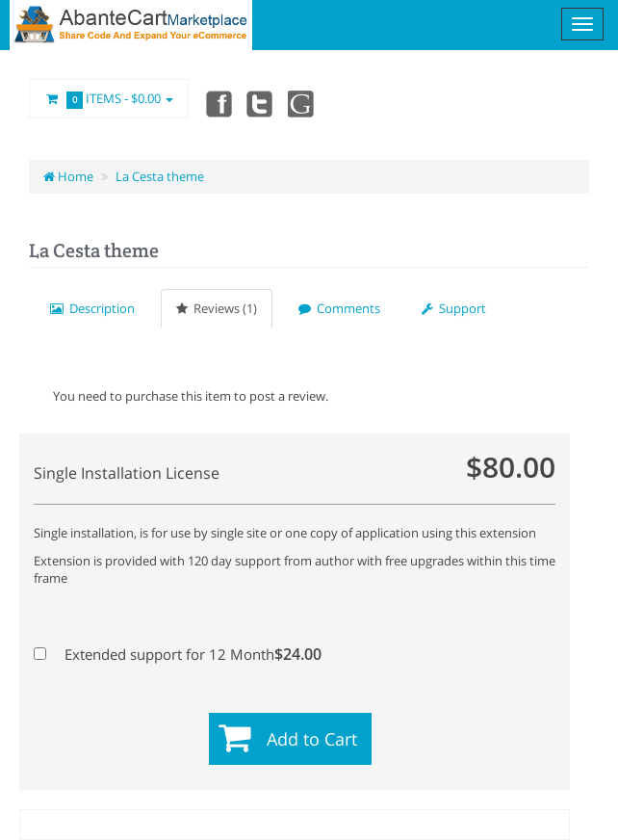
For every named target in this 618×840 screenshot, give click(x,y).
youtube (302, 103)
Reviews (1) (217, 308)
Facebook (218, 103)
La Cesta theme (160, 176)
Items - (109, 99)
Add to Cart (312, 739)
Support (454, 308)
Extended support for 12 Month (173, 654)
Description (92, 308)
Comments (339, 308)
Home (68, 176)
